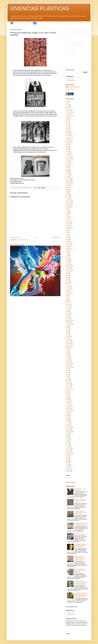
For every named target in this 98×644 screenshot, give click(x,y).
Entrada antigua (56, 237)
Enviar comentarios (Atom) (23, 240)
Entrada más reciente (16, 237)
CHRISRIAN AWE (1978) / (17, 245)
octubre (68, 114)
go (68, 478)
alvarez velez (70, 79)
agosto (67, 117)
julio (67, 119)
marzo (67, 105)
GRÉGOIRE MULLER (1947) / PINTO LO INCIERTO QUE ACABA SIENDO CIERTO (80, 558)
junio (67, 121)
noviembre (68, 112)
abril (67, 103)
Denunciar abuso (71, 482)
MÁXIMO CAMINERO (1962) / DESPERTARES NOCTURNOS (80, 513)
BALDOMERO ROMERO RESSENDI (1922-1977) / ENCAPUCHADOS (80, 546)
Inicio (37, 237)
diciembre (68, 110)
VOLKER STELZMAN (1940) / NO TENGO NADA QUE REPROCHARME (81, 583)
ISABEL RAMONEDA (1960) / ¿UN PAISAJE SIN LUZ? (81, 524)
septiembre (68, 116)
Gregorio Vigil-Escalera (73, 87)
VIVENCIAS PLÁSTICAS (40, 9)
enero (67, 108)
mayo (67, 101)
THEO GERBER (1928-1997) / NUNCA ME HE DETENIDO (80, 571)
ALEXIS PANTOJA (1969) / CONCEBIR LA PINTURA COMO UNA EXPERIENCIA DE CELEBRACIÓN (81, 595)
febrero (67, 107)
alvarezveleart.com (72, 81)
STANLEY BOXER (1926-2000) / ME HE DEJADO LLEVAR (80, 501)
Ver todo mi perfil (70, 89)
